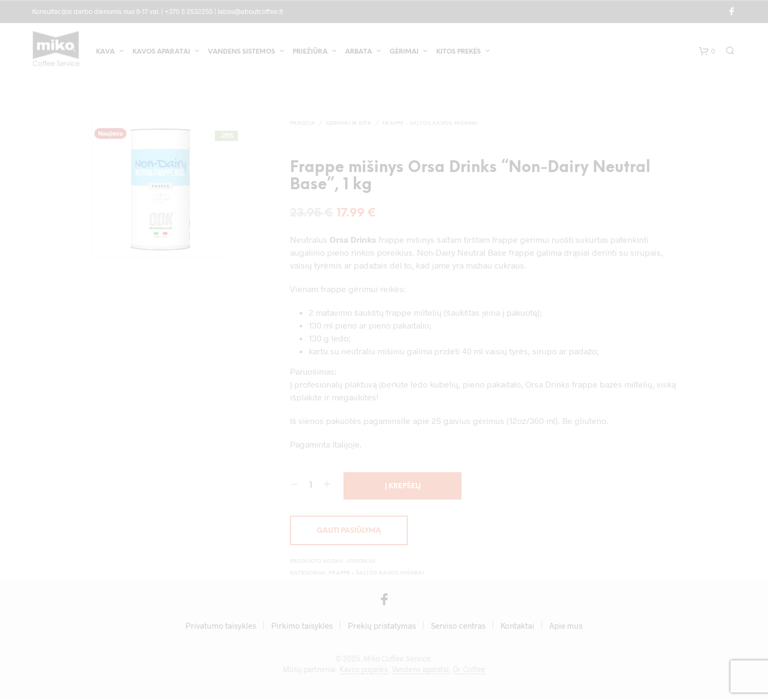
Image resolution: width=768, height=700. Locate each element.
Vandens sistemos (241, 53)
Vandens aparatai (420, 670)
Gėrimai (404, 53)
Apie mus (566, 626)
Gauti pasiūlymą (349, 531)
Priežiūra (310, 53)
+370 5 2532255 (189, 11)
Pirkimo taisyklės (302, 626)
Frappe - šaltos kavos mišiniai (430, 124)
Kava (105, 53)
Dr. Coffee (469, 670)
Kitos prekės (458, 53)
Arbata (359, 53)
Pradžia (303, 124)
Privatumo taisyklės (221, 626)
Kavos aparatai (161, 53)
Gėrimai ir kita (349, 124)
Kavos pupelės (364, 670)
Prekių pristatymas (382, 626)
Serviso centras (458, 626)
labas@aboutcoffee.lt (250, 11)
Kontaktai (517, 626)
